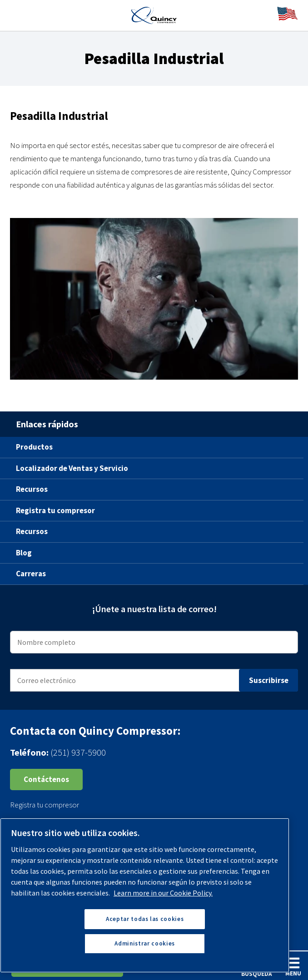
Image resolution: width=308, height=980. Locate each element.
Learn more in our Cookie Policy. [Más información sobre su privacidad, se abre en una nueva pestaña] (163, 893)
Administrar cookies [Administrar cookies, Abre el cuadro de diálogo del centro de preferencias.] (144, 943)
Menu (293, 967)
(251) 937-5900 (78, 752)
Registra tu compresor (55, 510)
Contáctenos (46, 779)
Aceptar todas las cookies (145, 919)
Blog (24, 553)
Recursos (32, 489)
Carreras (31, 574)
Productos (34, 447)
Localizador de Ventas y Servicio (72, 468)
